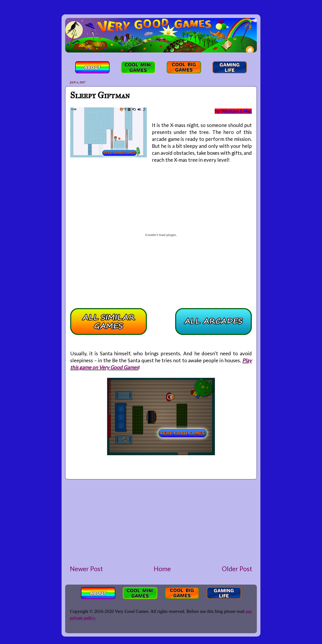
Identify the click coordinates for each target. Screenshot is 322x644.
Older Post (237, 569)
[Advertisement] (161, 522)
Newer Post (86, 569)
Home (162, 569)
